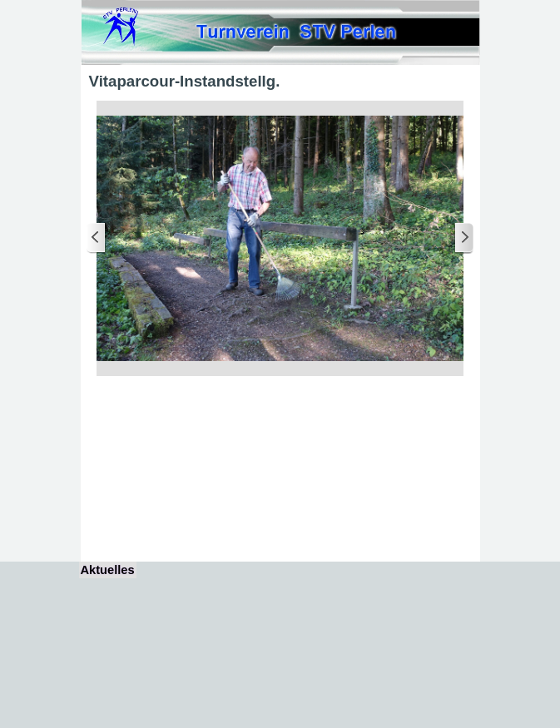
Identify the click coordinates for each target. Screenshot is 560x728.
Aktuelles (108, 570)
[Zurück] (97, 238)
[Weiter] (463, 238)
